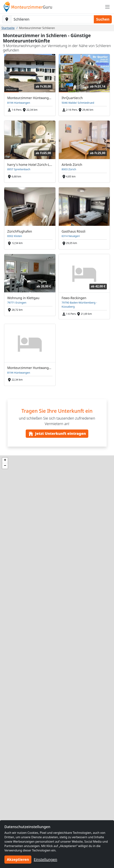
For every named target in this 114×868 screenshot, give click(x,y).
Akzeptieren (18, 859)
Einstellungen (46, 859)
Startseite (8, 28)
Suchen (103, 19)
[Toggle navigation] (107, 7)
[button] (5, 460)
